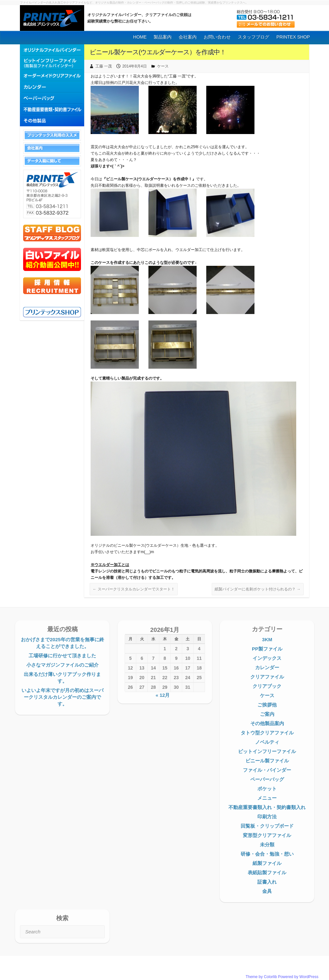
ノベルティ (267, 742)
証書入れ (267, 882)
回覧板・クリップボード (267, 826)
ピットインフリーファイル (267, 751)
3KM (267, 639)
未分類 (267, 845)
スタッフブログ (253, 37)
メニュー (267, 798)
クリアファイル (267, 677)
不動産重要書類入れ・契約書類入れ (267, 807)
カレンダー (267, 667)
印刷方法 (267, 817)
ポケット (267, 789)
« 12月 (163, 695)
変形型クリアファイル (267, 835)
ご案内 (267, 714)
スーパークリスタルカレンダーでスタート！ (133, 589)
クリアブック (267, 686)
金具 (267, 891)
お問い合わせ (217, 37)
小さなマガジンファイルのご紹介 (62, 665)
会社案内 (188, 37)
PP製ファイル (267, 649)
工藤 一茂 (104, 66)
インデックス (267, 658)
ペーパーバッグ (267, 779)
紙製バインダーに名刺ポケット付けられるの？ (258, 589)
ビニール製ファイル (267, 761)
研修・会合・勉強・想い (267, 854)
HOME (140, 37)
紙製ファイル (267, 863)
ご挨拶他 (267, 705)
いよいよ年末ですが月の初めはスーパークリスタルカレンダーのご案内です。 (62, 697)
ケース (163, 66)
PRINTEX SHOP (293, 37)
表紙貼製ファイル (267, 872)
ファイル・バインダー (267, 770)
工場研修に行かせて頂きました (62, 656)
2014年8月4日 (135, 66)
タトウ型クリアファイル (267, 733)
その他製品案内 (267, 723)
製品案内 (163, 37)
